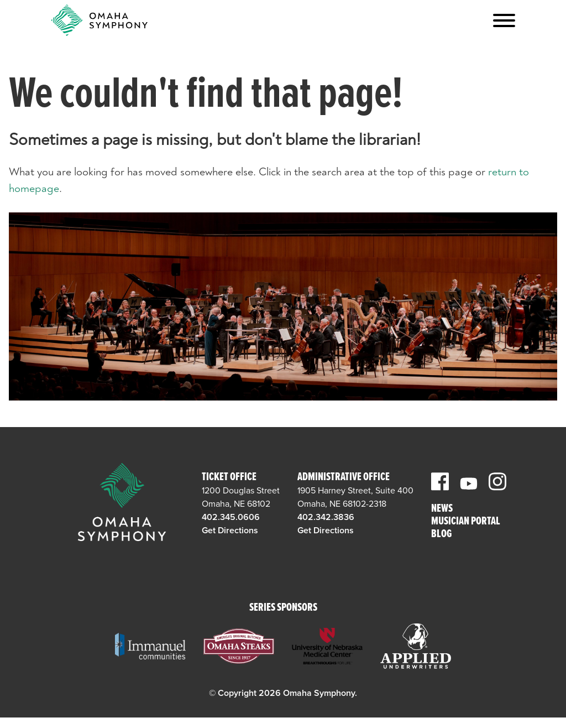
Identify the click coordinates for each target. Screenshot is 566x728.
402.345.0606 (231, 517)
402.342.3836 (326, 517)
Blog (441, 535)
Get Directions (230, 531)
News (442, 509)
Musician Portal (466, 522)
